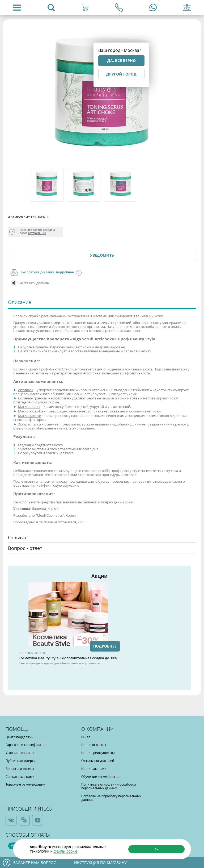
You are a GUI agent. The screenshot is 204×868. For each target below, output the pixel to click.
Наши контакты (94, 745)
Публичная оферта (20, 761)
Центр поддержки (20, 737)
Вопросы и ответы (20, 769)
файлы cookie (65, 851)
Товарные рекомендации (25, 784)
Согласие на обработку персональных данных (111, 798)
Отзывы (17, 537)
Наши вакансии (94, 769)
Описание (20, 302)
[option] (47, 185)
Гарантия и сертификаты (25, 745)
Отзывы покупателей (98, 761)
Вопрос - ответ (25, 548)
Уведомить (102, 255)
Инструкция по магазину (100, 863)
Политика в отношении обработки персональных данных (109, 786)
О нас (86, 737)
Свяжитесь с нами (20, 777)
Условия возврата (20, 753)
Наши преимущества (98, 753)
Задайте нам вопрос (35, 863)
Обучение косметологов (100, 777)
